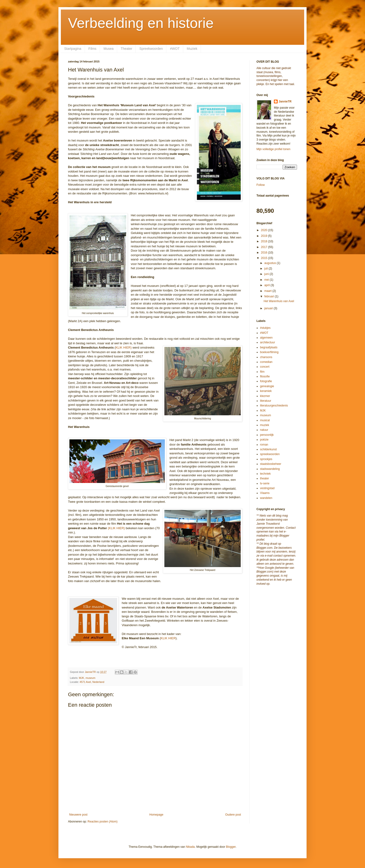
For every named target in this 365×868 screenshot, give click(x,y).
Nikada (190, 847)
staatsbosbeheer (271, 464)
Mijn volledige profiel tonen (273, 149)
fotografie (266, 381)
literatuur (266, 401)
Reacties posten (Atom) (102, 822)
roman (264, 445)
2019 (265, 236)
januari (269, 308)
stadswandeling (270, 469)
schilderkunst (268, 449)
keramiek (266, 391)
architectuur (268, 342)
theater (264, 478)
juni (267, 274)
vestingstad (267, 488)
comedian (266, 362)
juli (266, 269)
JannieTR (285, 102)
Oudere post (233, 815)
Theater (126, 49)
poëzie (264, 440)
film (262, 372)
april (267, 285)
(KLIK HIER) (116, 528)
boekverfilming (269, 352)
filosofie (265, 376)
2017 (265, 247)
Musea (109, 49)
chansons (266, 357)
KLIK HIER (168, 638)
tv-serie (265, 483)
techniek (265, 474)
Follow (261, 185)
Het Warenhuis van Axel (279, 301)
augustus (271, 263)
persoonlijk (267, 435)
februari (270, 296)
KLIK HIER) (124, 348)
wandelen (266, 498)
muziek (265, 425)
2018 (265, 241)
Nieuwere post (78, 815)
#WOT (175, 49)
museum (90, 678)
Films (92, 49)
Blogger (231, 847)
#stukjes (265, 328)
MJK (82, 678)
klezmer (265, 396)
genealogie (267, 386)
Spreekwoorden (151, 49)
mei (267, 280)
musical (265, 420)
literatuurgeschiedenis (274, 406)
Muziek (192, 49)
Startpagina (73, 49)
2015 (265, 258)
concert (265, 367)
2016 (265, 253)
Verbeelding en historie (141, 23)
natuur (264, 430)
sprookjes (266, 459)
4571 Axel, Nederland (92, 682)
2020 (265, 230)
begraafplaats (269, 347)
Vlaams (265, 493)
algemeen (266, 338)
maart (268, 291)
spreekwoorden (270, 454)
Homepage (156, 815)
